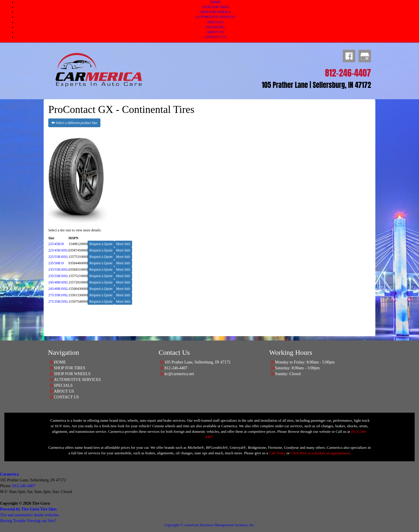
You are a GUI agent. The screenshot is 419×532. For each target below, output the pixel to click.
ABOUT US (215, 32)
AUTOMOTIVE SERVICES (215, 17)
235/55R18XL (58, 269)
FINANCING (215, 27)
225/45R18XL (58, 250)
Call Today (278, 453)
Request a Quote (101, 244)
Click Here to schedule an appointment (320, 453)
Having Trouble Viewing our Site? (28, 521)
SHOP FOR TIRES (215, 7)
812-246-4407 (24, 486)
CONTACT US (215, 37)
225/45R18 (56, 244)
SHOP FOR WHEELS (215, 12)
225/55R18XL (58, 257)
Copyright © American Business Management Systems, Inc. (209, 525)
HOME (215, 2)
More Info (123, 244)
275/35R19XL (58, 295)
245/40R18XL (58, 282)
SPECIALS (215, 22)
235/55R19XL (58, 276)
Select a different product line (74, 123)
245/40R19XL (58, 289)
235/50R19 (56, 263)
